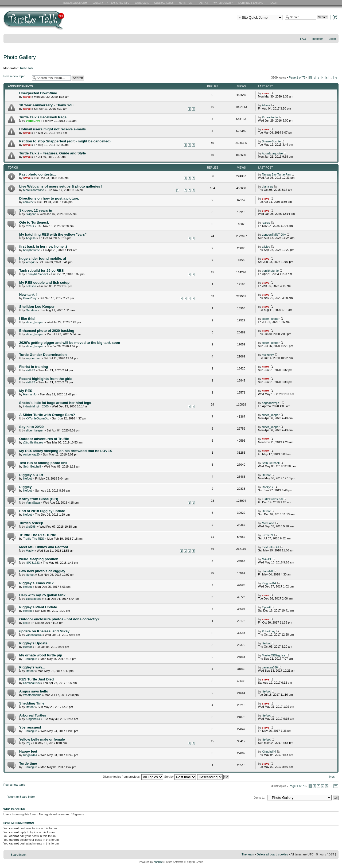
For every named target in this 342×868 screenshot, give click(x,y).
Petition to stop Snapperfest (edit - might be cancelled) (65, 141)
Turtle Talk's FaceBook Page (43, 117)
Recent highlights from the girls (46, 379)
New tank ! (28, 295)
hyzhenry (268, 355)
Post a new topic (16, 78)
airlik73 (31, 370)
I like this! (27, 319)
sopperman (33, 358)
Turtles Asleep (31, 523)
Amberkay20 (31, 454)
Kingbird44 (269, 583)
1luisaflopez (34, 599)
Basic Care (142, 3)
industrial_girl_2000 (36, 406)
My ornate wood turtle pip (41, 655)
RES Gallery (100, 3)
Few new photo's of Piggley (42, 571)
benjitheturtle (31, 250)
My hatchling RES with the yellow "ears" (53, 234)
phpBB (158, 862)
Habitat (203, 3)
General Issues (164, 3)
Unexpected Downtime (38, 93)
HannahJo (30, 394)
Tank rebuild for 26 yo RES (42, 270)
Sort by (180, 777)
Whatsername (32, 695)
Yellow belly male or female (42, 739)
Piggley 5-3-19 (31, 475)
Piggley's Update (33, 643)
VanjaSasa (33, 503)
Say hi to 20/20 (32, 427)
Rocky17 (268, 487)
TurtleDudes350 (272, 499)
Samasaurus (31, 683)
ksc (25, 623)
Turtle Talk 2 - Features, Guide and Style (53, 153)
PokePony (30, 298)
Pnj (28, 743)
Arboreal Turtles (33, 715)
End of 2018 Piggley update (42, 511)
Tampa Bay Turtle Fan (276, 174)
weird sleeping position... (40, 559)
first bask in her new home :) (43, 246)
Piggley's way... (32, 667)
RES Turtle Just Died (36, 679)
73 (336, 78)
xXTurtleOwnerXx (37, 418)
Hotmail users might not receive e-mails (53, 129)
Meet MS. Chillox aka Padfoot (44, 547)
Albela (266, 105)
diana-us (267, 186)
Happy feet (28, 751)
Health (274, 3)
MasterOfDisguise (273, 655)
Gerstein (32, 310)
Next (333, 777)
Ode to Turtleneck (34, 222)
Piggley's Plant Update (38, 607)
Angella (31, 238)
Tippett (266, 607)
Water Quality (223, 3)
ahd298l (31, 527)
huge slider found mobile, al (43, 258)
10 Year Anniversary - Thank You (46, 105)
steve (27, 97)
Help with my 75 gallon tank (42, 595)
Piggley (26, 487)
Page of (297, 77)
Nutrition (186, 3)
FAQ (303, 39)
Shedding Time (32, 703)
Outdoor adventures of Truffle (44, 439)
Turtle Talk (26, 68)
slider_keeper (35, 322)
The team (248, 854)
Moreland (268, 523)
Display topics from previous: (133, 777)
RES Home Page (76, 3)
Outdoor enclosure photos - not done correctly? (59, 619)
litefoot (27, 478)
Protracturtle (270, 117)
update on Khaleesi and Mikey (44, 631)
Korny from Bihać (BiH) (39, 499)
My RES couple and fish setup (44, 283)
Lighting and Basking (251, 3)
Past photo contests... (38, 174)
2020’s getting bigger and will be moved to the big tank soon (70, 343)
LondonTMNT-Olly (274, 235)
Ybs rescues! (30, 727)
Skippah (31, 214)
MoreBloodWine (33, 190)
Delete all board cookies (272, 854)
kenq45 (31, 262)
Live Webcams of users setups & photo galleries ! (61, 186)
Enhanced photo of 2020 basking (47, 331)
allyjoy (266, 247)
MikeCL (267, 559)
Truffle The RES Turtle (38, 535)
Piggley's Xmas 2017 (36, 583)
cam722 (28, 202)
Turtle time (28, 763)
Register (317, 39)
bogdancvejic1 (271, 403)
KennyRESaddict (37, 274)
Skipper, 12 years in (36, 210)
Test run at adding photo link (43, 463)
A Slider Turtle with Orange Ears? (47, 415)
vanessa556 (34, 635)
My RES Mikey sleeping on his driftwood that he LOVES (66, 451)
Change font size (335, 46)
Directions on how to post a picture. (49, 198)
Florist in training (34, 367)
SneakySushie (271, 141)
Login (332, 39)
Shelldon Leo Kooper (37, 307)
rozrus (30, 226)
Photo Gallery (20, 57)
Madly (30, 551)
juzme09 (267, 535)
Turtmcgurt (30, 659)
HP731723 (33, 563)
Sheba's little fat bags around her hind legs (55, 403)
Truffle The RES (33, 539)
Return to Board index (21, 797)
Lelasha (31, 286)
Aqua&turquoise (272, 153)
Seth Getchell (32, 466)
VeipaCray (33, 121)
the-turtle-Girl (270, 547)
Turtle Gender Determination (43, 355)
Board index (19, 855)
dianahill (267, 571)
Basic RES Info (119, 3)
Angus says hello (34, 691)
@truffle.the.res (33, 442)
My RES (26, 391)
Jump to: (259, 797)
